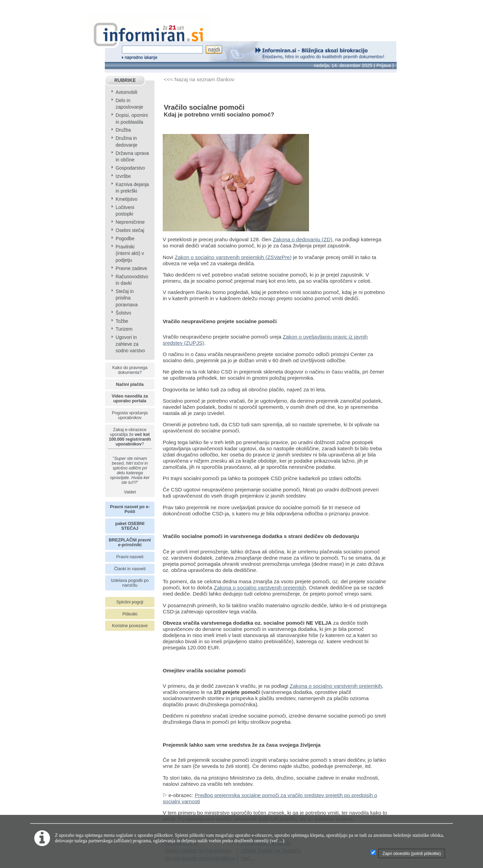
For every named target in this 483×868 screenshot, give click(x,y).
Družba (123, 130)
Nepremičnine (130, 222)
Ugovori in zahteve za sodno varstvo (130, 344)
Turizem (124, 329)
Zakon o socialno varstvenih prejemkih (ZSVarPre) (233, 257)
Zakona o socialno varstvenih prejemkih (260, 588)
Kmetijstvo (126, 199)
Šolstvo (123, 313)
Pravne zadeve (131, 268)
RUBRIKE (125, 80)
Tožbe (122, 321)
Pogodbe (125, 239)
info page (11, 5)
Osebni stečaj (130, 230)
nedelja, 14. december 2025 (343, 66)
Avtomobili (126, 92)
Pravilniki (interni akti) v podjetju (130, 254)
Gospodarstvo (130, 168)
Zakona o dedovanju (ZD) (302, 239)
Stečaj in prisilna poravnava (126, 298)
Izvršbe (123, 176)
